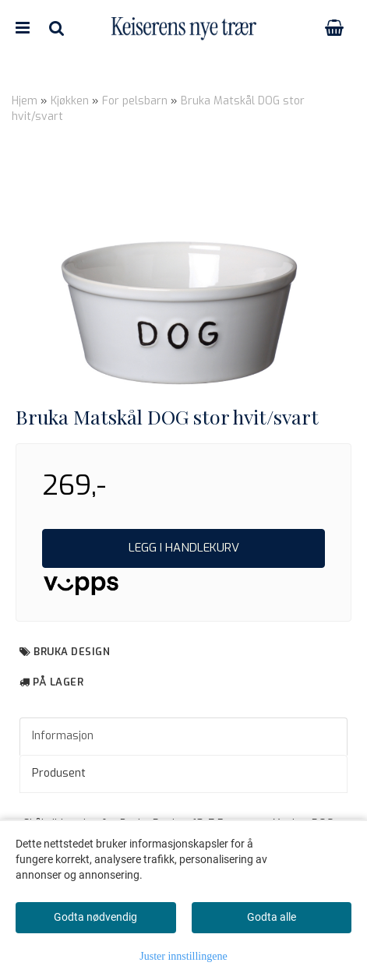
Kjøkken (70, 101)
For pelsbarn (135, 101)
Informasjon (63, 736)
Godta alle (272, 917)
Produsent (59, 773)
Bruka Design (72, 652)
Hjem (25, 101)
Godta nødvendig (95, 917)
